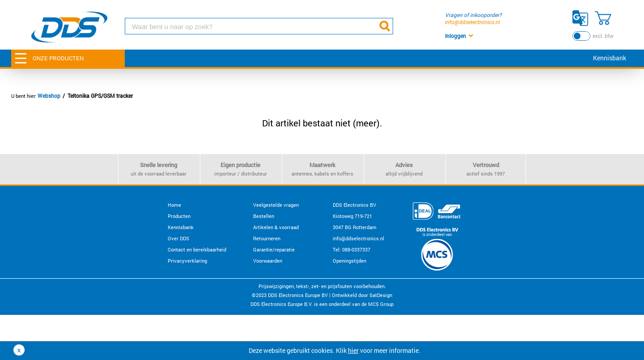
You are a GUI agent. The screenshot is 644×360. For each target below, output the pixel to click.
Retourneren (267, 238)
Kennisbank (610, 58)
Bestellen (264, 216)
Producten (179, 216)
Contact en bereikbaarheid (197, 249)
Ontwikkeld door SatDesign (362, 295)
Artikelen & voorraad (276, 227)
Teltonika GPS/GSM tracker (100, 96)
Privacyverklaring (187, 261)
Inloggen (455, 36)
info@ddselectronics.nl (472, 22)
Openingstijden (350, 261)
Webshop (49, 96)
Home (174, 205)
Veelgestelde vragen (276, 205)
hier (353, 350)
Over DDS (178, 238)
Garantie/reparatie (274, 249)
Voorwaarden (268, 261)
